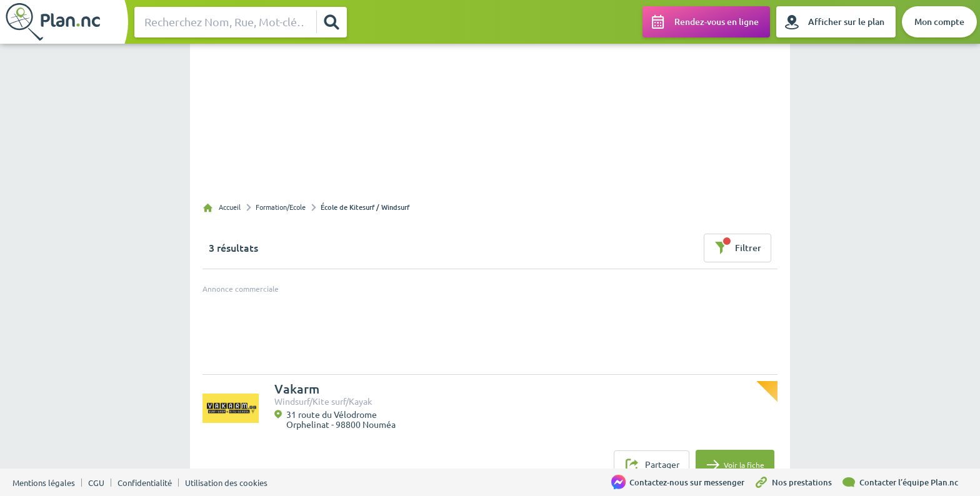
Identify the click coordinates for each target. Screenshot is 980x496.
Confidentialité (145, 483)
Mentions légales (44, 483)
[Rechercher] (331, 22)
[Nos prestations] (797, 482)
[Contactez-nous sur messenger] (682, 482)
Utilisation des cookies (226, 483)
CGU (96, 483)
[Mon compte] (939, 22)
